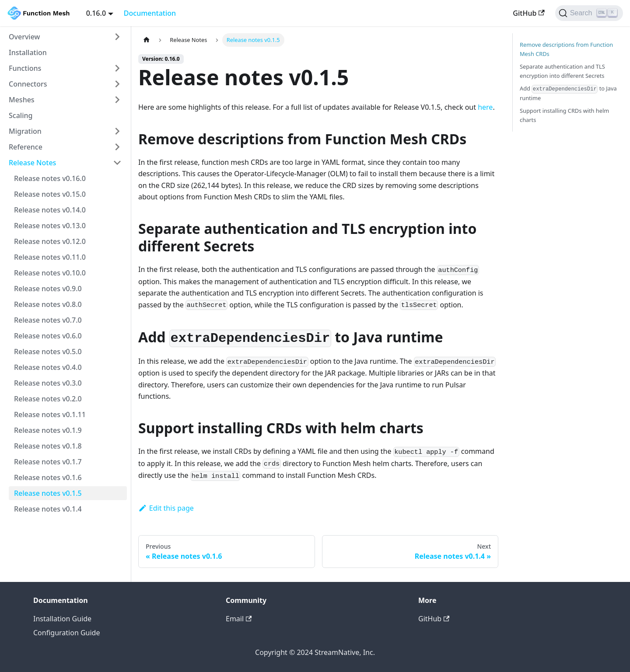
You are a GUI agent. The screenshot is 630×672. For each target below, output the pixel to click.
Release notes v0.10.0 (50, 273)
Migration (25, 131)
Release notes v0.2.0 (48, 399)
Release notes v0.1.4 (48, 509)
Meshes (22, 100)
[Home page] (147, 40)
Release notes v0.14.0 (50, 210)
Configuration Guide (66, 633)
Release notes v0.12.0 (50, 241)
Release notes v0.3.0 (48, 383)
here (485, 107)
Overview (24, 37)
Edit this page (166, 508)
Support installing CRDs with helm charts (564, 115)
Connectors (28, 84)
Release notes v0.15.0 (50, 194)
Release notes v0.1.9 (48, 430)
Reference (26, 147)
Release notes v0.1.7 (48, 462)
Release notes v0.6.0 (48, 336)
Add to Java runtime (568, 93)
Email (239, 619)
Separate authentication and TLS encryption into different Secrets (562, 71)
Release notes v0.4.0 (48, 367)
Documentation (150, 13)
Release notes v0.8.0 (48, 304)
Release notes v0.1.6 (48, 477)
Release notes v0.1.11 (50, 414)
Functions (25, 68)
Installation (28, 52)
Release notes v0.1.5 (48, 493)
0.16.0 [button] (96, 13)
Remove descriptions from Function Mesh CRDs (566, 49)
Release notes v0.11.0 (50, 257)
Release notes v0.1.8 (48, 446)
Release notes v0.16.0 (50, 178)
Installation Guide (62, 619)
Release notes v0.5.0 (48, 352)
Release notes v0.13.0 (50, 226)
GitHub (528, 13)
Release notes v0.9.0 (48, 289)
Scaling (21, 115)
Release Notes (32, 163)
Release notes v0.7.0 (48, 320)
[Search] (589, 13)
